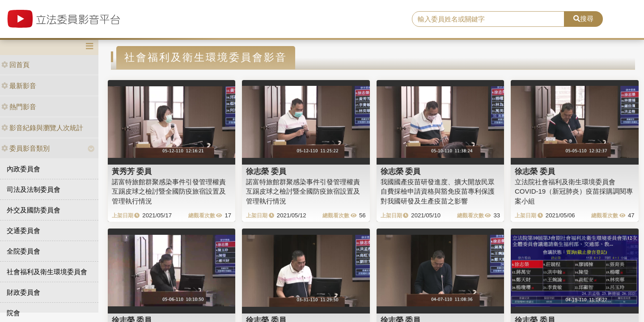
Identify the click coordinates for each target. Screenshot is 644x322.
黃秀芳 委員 (132, 171)
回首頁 (15, 65)
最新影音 (19, 86)
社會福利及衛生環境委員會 (47, 272)
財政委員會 (23, 292)
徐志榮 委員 (266, 171)
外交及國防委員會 (34, 210)
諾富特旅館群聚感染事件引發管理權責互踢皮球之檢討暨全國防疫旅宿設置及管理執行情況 (169, 191)
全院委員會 (23, 251)
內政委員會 (23, 169)
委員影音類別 (25, 148)
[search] (488, 19)
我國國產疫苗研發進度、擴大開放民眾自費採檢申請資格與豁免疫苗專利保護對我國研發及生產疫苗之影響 (438, 191)
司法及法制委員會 (34, 189)
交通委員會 (23, 231)
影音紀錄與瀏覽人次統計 (42, 128)
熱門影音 (19, 107)
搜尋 (583, 19)
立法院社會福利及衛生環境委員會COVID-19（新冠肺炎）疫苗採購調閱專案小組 (574, 191)
